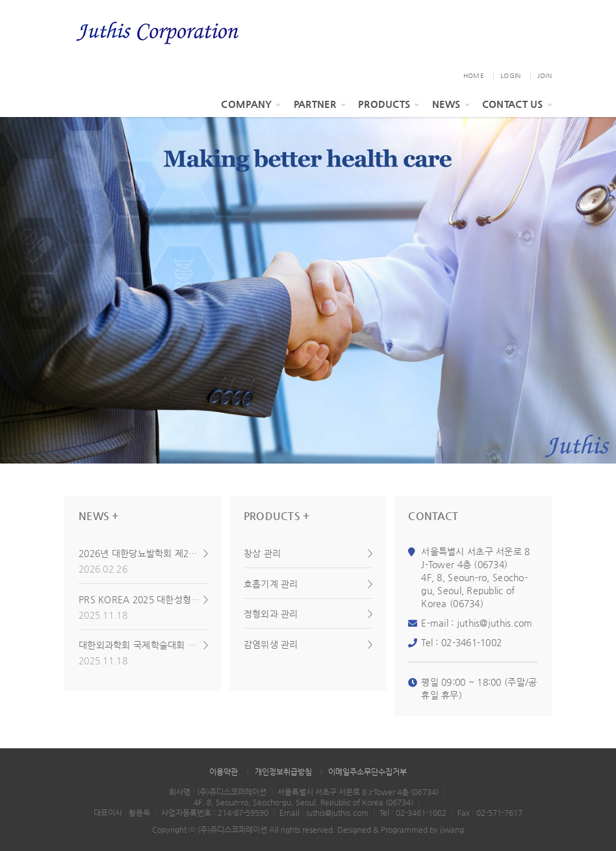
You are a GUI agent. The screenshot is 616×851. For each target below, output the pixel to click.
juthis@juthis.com (495, 623)
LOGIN (510, 76)
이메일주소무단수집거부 (367, 772)
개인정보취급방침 (283, 772)
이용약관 (224, 772)
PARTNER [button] (319, 104)
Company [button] (250, 104)
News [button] (451, 104)
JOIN (545, 76)
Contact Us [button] (517, 104)
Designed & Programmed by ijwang (401, 830)
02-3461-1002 (471, 642)
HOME (474, 76)
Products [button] (389, 104)
